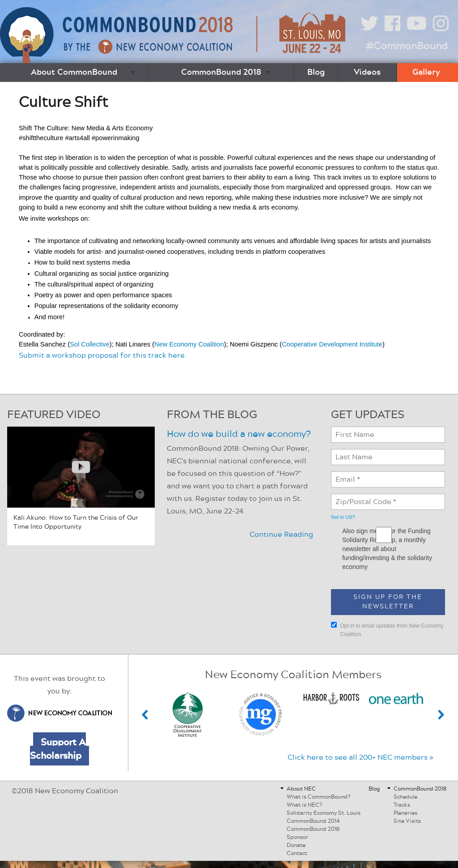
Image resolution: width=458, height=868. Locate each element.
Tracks (402, 805)
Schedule (405, 797)
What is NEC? (304, 805)
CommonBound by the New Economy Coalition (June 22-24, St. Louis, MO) (174, 35)
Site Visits (407, 821)
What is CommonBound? (318, 797)
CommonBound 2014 (313, 821)
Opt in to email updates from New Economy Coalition (387, 630)
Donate (296, 845)
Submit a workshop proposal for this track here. (103, 355)
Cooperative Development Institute (332, 344)
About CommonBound (74, 73)
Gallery (426, 73)
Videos (367, 73)
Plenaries (405, 813)
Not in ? (343, 517)
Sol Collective (90, 344)
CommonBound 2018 (221, 73)
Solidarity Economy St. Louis (324, 813)
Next (441, 715)
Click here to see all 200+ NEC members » (360, 757)
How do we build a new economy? (239, 434)
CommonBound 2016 (313, 829)
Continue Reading (281, 534)
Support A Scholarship (58, 749)
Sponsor (297, 837)
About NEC (301, 789)
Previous (145, 715)
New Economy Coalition (189, 344)
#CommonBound (407, 46)
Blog (316, 73)
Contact (297, 853)
